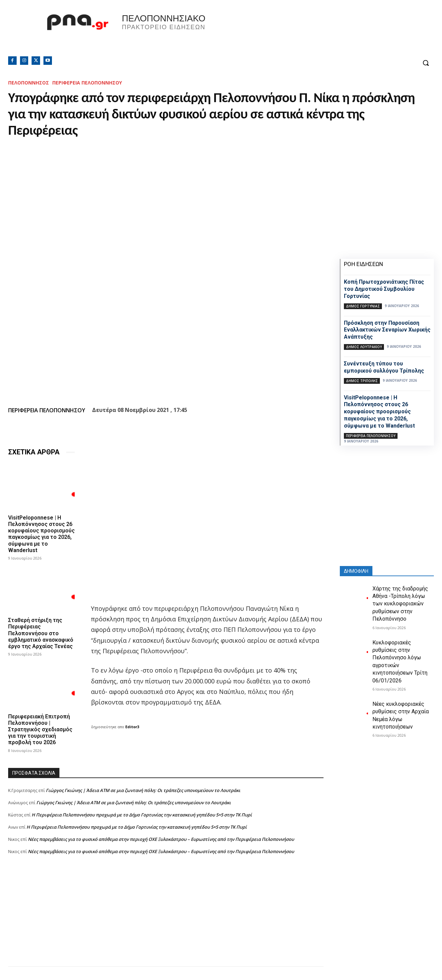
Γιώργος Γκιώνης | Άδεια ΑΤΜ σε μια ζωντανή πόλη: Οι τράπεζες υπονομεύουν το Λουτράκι (143, 790)
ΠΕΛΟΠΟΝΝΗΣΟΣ (29, 83)
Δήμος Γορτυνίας (363, 306)
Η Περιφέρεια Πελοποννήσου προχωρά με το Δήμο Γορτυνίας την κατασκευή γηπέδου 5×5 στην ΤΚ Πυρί (142, 814)
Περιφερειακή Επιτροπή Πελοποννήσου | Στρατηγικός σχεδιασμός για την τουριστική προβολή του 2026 (40, 729)
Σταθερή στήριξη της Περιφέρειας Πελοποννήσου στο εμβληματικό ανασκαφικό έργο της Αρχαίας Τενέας (41, 633)
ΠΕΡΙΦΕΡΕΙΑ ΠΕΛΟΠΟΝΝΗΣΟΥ (87, 83)
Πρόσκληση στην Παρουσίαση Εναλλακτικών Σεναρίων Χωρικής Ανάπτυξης (387, 330)
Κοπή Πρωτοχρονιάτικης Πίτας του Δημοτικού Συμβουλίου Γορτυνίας (384, 289)
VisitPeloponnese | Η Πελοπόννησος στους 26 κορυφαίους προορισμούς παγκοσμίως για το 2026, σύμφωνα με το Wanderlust (41, 534)
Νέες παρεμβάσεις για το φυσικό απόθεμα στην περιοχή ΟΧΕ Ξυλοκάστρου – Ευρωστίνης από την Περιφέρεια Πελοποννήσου (161, 839)
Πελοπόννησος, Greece (316, 32)
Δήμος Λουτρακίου (364, 347)
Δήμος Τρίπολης (362, 381)
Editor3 (132, 727)
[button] (426, 63)
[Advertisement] (166, 919)
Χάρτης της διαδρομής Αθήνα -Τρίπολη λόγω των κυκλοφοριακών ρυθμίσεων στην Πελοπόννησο (400, 604)
